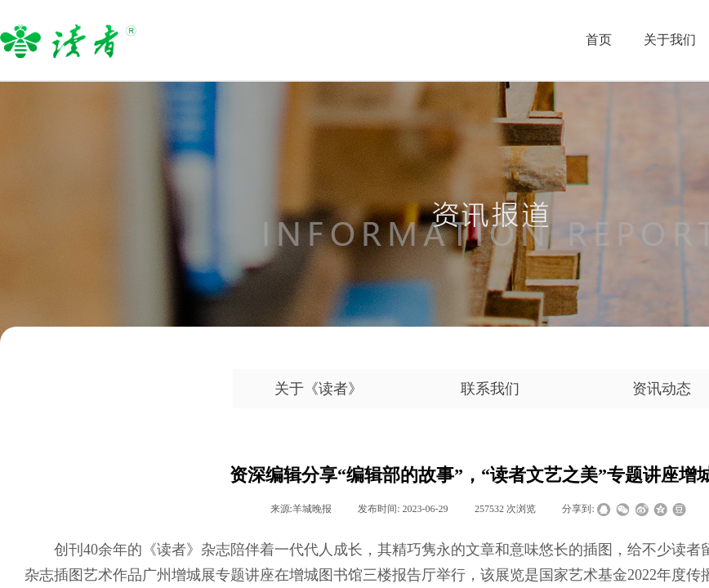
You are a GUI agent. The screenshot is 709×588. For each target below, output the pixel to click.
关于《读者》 (319, 389)
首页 (599, 40)
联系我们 (490, 389)
